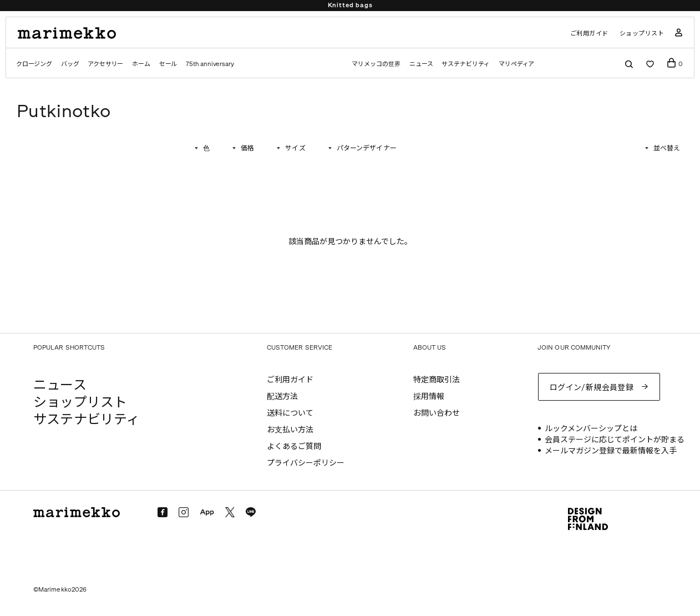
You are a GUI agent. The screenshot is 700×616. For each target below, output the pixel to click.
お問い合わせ (437, 413)
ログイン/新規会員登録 (592, 388)
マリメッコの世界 (376, 64)
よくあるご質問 (294, 446)
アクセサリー (105, 64)
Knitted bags (350, 5)
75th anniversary (210, 64)
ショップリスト (642, 34)
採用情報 (429, 397)
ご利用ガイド (589, 34)
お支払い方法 (290, 430)
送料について (290, 413)
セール (168, 64)
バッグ (70, 64)
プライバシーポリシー (306, 463)
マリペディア (517, 64)
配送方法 (282, 397)
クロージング (34, 64)
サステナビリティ (465, 64)
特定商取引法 (437, 380)
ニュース (421, 64)
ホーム (141, 64)
